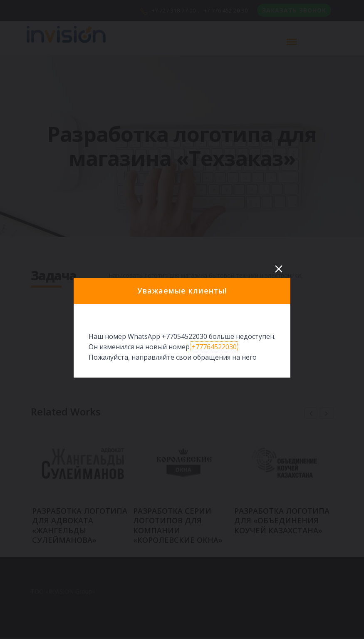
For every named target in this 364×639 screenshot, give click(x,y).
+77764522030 (214, 347)
